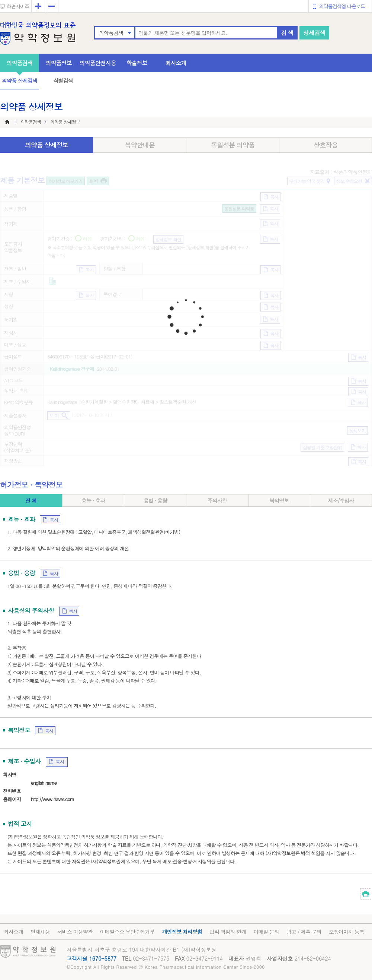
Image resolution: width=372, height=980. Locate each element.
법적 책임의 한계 (228, 932)
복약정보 (279, 500)
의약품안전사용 (98, 63)
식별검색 (63, 80)
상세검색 (314, 33)
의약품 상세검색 (20, 80)
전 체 (31, 500)
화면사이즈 (18, 6)
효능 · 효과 (93, 500)
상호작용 (325, 145)
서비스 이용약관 (75, 932)
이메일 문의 (266, 932)
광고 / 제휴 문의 (304, 932)
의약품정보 (59, 63)
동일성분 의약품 (233, 145)
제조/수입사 (341, 500)
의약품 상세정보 (47, 145)
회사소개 (176, 63)
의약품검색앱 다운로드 (342, 6)
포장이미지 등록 (347, 932)
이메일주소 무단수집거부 (127, 932)
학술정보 (137, 63)
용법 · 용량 (155, 500)
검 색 (287, 33)
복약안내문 (140, 145)
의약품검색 (111, 33)
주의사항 (217, 500)
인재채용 (40, 932)
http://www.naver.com (52, 799)
